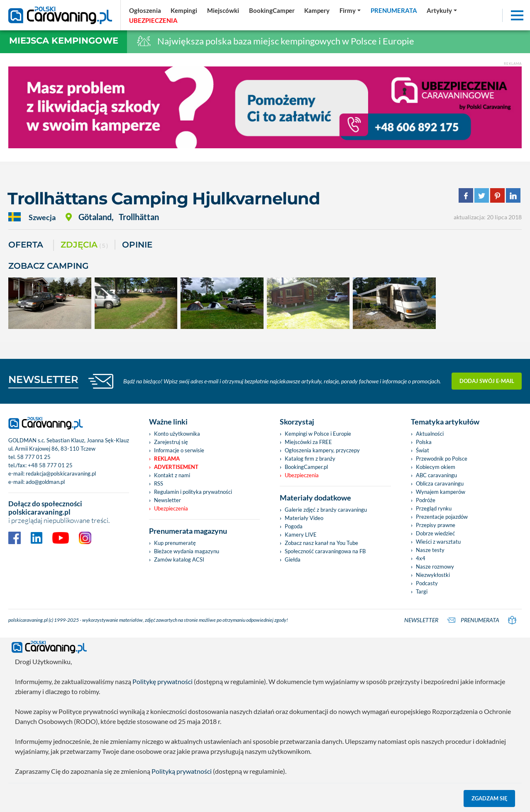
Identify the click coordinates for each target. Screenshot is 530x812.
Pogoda (294, 526)
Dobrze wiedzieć (435, 533)
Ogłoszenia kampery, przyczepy (322, 450)
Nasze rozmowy (435, 567)
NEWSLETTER (43, 379)
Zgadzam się (490, 798)
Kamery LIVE (301, 535)
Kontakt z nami (172, 475)
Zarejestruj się (171, 442)
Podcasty (427, 583)
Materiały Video (304, 518)
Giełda (293, 559)
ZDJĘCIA (84, 245)
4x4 (421, 558)
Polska (424, 442)
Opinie (137, 245)
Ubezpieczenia (171, 508)
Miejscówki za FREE (308, 442)
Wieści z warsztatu (438, 542)
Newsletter (167, 500)
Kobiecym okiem (436, 467)
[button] (442, 10)
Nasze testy (430, 550)
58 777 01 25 (34, 457)
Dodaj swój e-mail (487, 381)
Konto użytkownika (177, 434)
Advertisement (176, 467)
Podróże (426, 500)
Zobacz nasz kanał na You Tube (321, 543)
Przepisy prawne (436, 525)
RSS (159, 483)
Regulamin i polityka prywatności (193, 492)
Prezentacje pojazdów (442, 517)
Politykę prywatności (162, 681)
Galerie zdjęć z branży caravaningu (326, 510)
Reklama (167, 459)
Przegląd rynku (434, 508)
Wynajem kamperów (441, 492)
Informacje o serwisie (179, 450)
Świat (423, 450)
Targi (422, 591)
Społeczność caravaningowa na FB (325, 551)
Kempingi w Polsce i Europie (318, 434)
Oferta (26, 245)
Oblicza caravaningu (440, 483)
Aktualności (430, 434)
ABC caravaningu (436, 475)
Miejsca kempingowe (64, 40)
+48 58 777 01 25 (50, 465)
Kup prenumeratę (175, 543)
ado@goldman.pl (45, 482)
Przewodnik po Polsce (442, 459)
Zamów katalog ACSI (179, 559)
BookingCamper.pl (306, 467)
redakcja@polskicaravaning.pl (61, 473)
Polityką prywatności (182, 771)
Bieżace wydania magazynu (187, 551)
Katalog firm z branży (310, 459)
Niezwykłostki (433, 575)
